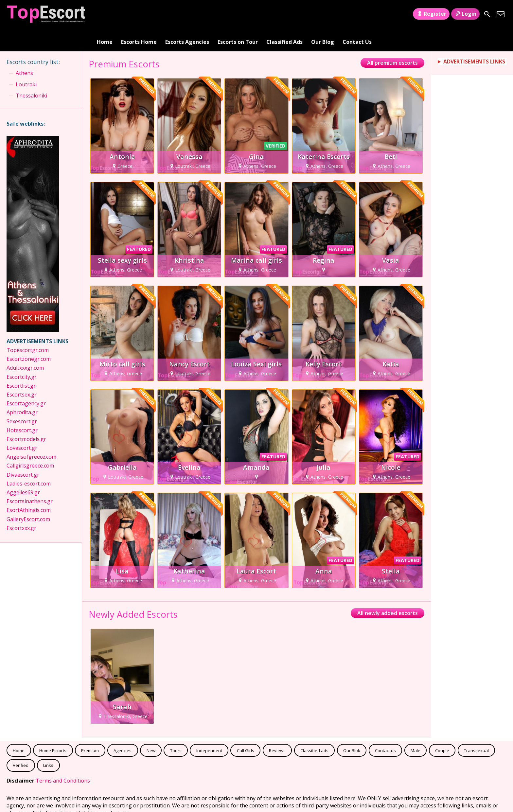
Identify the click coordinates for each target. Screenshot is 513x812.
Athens (24, 50)
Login (465, 14)
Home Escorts (53, 727)
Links (48, 742)
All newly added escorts (388, 590)
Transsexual (476, 727)
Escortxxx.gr (21, 504)
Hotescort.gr (23, 407)
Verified (21, 742)
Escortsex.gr (22, 371)
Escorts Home (139, 14)
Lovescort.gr (22, 425)
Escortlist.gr (21, 362)
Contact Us (357, 14)
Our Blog (323, 14)
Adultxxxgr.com (26, 344)
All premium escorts (392, 40)
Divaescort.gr (23, 451)
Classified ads (314, 727)
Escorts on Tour (238, 14)
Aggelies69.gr (23, 469)
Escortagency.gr (26, 380)
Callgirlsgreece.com (30, 442)
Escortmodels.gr (26, 416)
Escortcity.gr (22, 353)
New (151, 727)
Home (105, 14)
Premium (90, 727)
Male (416, 727)
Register (431, 14)
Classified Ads (284, 14)
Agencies (123, 727)
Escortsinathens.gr (30, 478)
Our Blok (352, 727)
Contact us (385, 727)
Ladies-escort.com (29, 460)
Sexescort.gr (22, 398)
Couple (442, 727)
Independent (209, 727)
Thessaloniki (31, 72)
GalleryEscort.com (28, 496)
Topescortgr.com (28, 327)
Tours (176, 727)
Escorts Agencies (187, 14)
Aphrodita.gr (22, 389)
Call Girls (246, 727)
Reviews (277, 727)
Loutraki (26, 61)
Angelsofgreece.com (31, 433)
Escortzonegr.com (29, 336)
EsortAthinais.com (29, 487)
